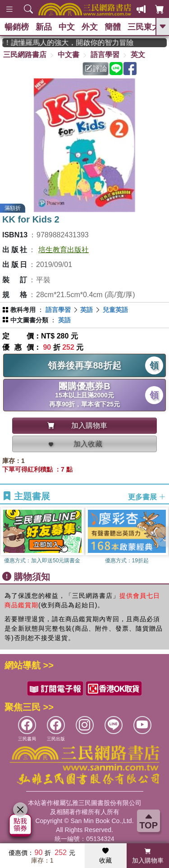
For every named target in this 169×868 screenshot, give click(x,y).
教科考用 (23, 310)
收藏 (105, 856)
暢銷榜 (17, 27)
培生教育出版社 (64, 250)
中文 (67, 27)
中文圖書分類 (29, 320)
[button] (162, 537)
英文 (138, 55)
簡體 (113, 27)
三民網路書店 (25, 55)
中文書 (69, 55)
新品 (44, 27)
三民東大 (144, 27)
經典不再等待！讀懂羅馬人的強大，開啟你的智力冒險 (73, 42)
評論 (96, 69)
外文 (90, 27)
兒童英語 (115, 310)
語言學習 (105, 55)
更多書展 (147, 496)
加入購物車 (148, 856)
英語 (87, 310)
